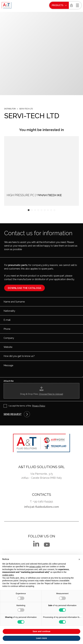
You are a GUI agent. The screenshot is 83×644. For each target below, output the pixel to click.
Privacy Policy (39, 406)
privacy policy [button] (35, 567)
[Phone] (41, 329)
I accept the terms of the (27, 406)
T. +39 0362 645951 (41, 501)
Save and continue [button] (41, 631)
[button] (29, 210)
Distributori (10, 109)
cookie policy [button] (8, 575)
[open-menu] (78, 5)
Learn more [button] (41, 638)
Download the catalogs (24, 288)
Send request (13, 414)
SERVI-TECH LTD (26, 109)
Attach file (9, 381)
